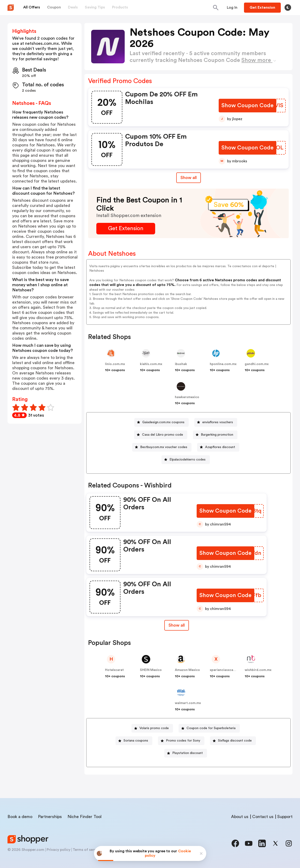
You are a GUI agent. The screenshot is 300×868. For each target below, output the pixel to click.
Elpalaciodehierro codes (187, 460)
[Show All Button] (176, 625)
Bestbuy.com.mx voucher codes (164, 447)
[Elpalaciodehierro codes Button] (186, 460)
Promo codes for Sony (183, 741)
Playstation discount (187, 753)
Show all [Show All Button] (189, 178)
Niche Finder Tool (84, 817)
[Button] (232, 8)
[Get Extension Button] (126, 229)
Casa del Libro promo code (163, 435)
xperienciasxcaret (224, 670)
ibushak (181, 364)
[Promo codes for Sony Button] (181, 741)
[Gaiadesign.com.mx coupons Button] (161, 422)
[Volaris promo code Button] (152, 728)
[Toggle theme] (288, 8)
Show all (176, 625)
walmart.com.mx (188, 703)
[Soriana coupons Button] (134, 741)
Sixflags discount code (235, 741)
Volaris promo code (154, 728)
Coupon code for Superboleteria (211, 728)
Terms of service (87, 850)
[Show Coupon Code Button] (248, 106)
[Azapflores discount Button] (218, 447)
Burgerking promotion (217, 435)
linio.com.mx (115, 364)
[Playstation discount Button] (186, 753)
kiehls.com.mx (151, 364)
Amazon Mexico (187, 670)
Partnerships (50, 817)
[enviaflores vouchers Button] (216, 422)
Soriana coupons (136, 741)
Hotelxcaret (114, 670)
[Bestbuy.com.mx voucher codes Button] (162, 447)
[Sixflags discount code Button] (233, 741)
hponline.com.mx (223, 364)
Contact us (263, 817)
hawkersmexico (187, 397)
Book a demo (20, 817)
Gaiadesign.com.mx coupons (163, 422)
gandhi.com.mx (257, 364)
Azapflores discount (220, 447)
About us (240, 817)
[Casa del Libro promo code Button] (161, 435)
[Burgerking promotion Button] (215, 435)
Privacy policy (58, 850)
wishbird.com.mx (258, 670)
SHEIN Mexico (151, 670)
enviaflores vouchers (218, 422)
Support (285, 817)
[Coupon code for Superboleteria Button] (209, 728)
